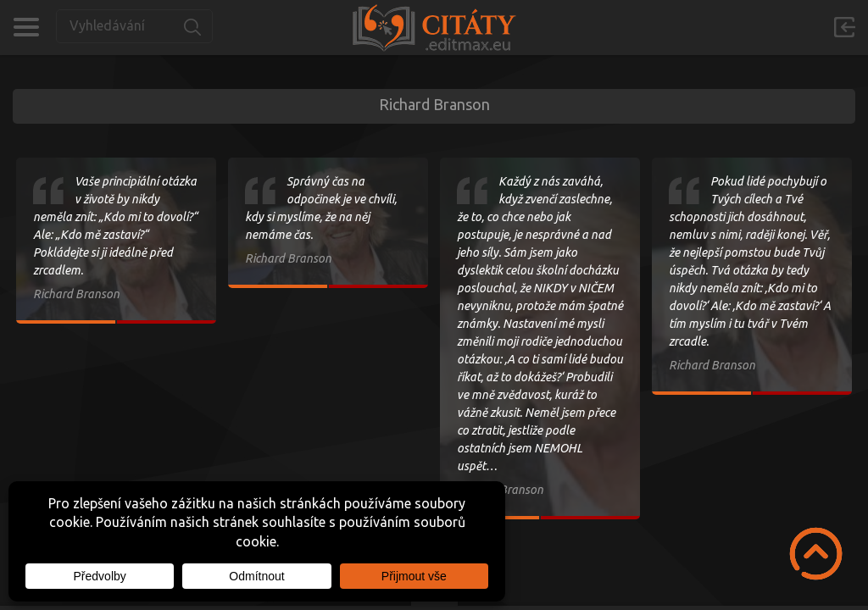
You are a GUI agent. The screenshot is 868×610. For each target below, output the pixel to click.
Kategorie (26, 27)
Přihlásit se (844, 27)
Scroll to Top (816, 554)
